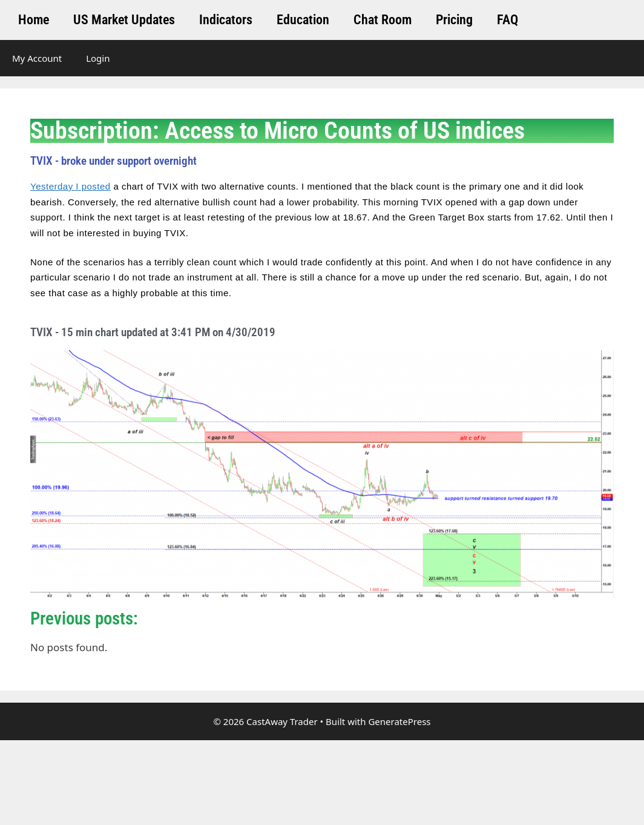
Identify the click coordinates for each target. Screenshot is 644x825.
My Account (37, 58)
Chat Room (383, 20)
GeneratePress (399, 721)
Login (98, 58)
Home (34, 20)
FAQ (508, 20)
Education (303, 20)
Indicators (226, 20)
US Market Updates (124, 20)
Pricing (454, 20)
